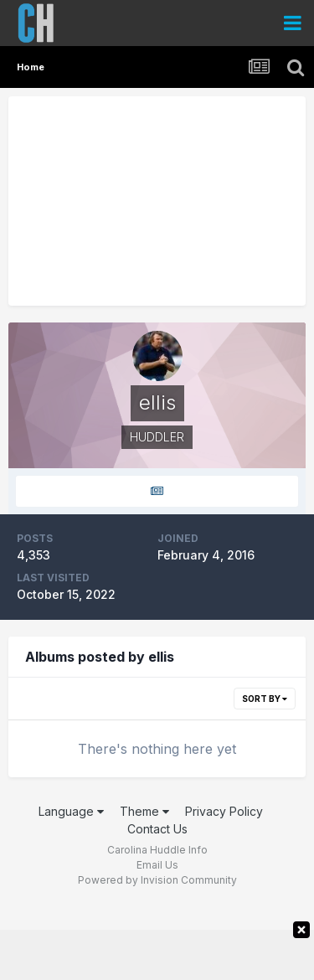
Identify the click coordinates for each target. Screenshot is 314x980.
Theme (144, 811)
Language (71, 811)
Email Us (157, 865)
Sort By (265, 699)
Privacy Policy (224, 811)
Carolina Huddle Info (157, 850)
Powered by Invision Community (157, 880)
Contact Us (157, 829)
